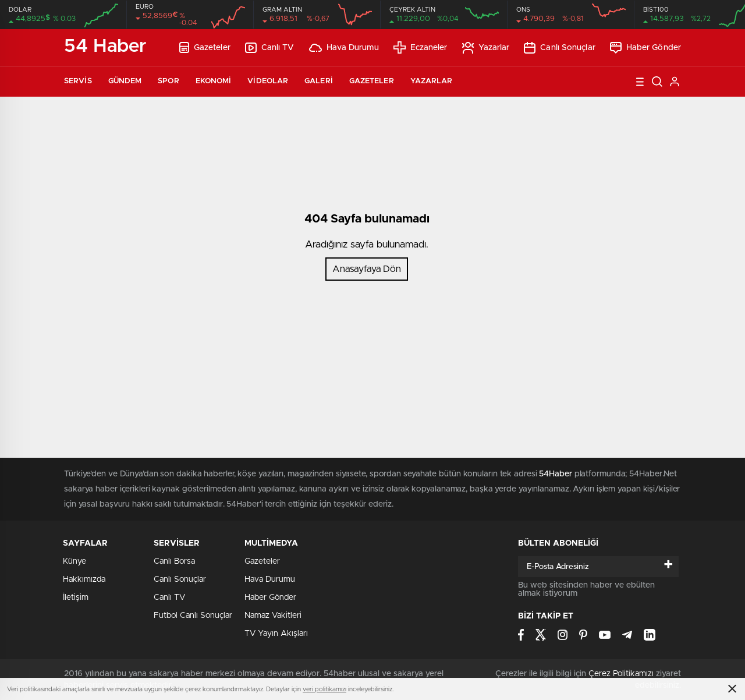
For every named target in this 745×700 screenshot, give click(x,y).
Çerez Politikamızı (621, 674)
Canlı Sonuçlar (559, 48)
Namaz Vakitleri (273, 616)
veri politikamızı (324, 689)
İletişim (76, 598)
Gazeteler (205, 47)
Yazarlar (486, 48)
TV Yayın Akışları (276, 634)
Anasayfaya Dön (367, 269)
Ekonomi (214, 81)
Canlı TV (270, 48)
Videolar (268, 81)
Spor (168, 81)
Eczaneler (421, 47)
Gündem (125, 81)
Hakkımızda (84, 579)
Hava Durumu (344, 48)
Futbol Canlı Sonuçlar (193, 616)
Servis (78, 81)
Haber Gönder (645, 48)
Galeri (319, 81)
